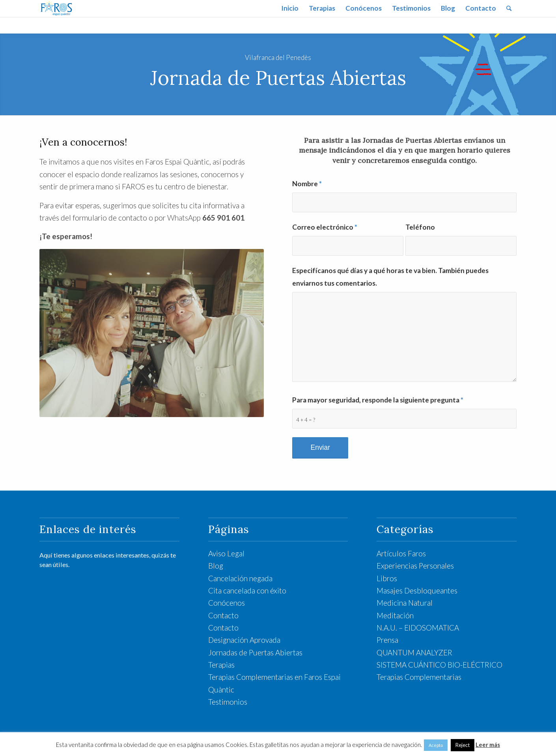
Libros (387, 578)
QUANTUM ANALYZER (414, 652)
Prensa (387, 640)
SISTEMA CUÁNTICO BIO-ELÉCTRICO (439, 665)
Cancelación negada (240, 578)
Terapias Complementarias (419, 677)
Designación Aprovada (244, 640)
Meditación (395, 615)
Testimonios (228, 702)
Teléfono (420, 227)
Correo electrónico (325, 227)
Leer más (488, 745)
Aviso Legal (226, 553)
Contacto (223, 615)
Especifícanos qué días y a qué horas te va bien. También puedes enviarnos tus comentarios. (390, 277)
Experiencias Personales (415, 566)
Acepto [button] (436, 745)
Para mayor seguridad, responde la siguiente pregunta (378, 400)
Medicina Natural (405, 603)
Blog (216, 566)
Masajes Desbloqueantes (417, 590)
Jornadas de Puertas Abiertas (255, 652)
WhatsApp (206, 218)
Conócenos (227, 603)
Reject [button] (463, 745)
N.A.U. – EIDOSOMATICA (418, 628)
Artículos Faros (401, 553)
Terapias (221, 665)
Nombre (307, 184)
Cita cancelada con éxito (247, 590)
